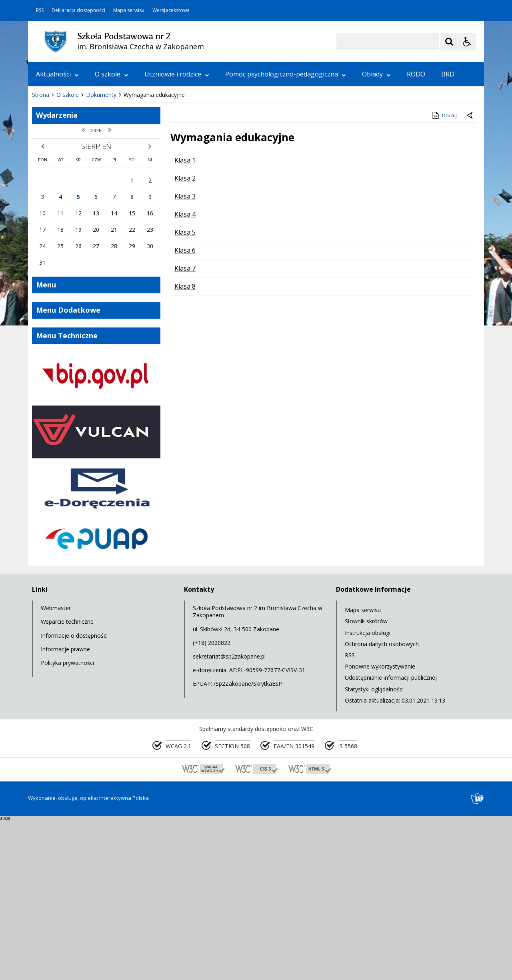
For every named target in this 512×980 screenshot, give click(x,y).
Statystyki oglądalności (374, 849)
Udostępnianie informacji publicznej (391, 838)
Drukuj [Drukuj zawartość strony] (444, 275)
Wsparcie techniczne (67, 782)
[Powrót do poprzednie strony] (470, 276)
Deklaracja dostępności (78, 10)
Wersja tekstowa (171, 10)
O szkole (112, 74)
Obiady (376, 74)
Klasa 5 (185, 392)
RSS (40, 10)
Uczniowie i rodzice (177, 74)
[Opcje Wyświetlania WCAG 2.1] (467, 42)
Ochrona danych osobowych (382, 804)
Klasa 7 (185, 428)
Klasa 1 (185, 320)
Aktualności (57, 74)
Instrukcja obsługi (368, 793)
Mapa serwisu (129, 10)
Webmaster (56, 768)
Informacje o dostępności (74, 796)
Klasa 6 (185, 410)
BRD (448, 74)
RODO (416, 74)
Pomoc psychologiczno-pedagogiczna (286, 74)
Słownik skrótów (366, 781)
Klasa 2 (185, 338)
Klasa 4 (185, 374)
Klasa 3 (185, 356)
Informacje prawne (65, 809)
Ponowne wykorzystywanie (380, 826)
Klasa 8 (185, 446)
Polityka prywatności (67, 823)
